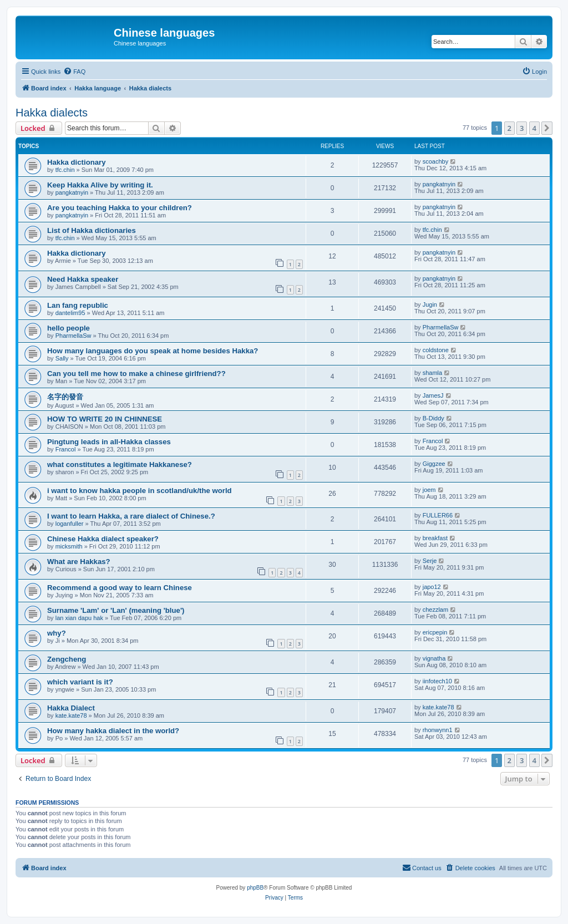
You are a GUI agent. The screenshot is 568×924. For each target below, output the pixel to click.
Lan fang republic (78, 305)
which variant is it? (80, 682)
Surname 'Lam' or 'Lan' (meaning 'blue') (116, 610)
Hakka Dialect (71, 708)
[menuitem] (74, 72)
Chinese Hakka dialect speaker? (103, 539)
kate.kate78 (71, 715)
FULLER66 (438, 515)
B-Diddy (433, 418)
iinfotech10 (437, 681)
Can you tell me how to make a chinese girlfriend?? (136, 374)
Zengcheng (67, 659)
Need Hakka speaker (83, 279)
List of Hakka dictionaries (92, 230)
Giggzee (434, 464)
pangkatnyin (72, 192)
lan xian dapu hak (79, 618)
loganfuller (70, 524)
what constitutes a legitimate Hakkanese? (120, 464)
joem (429, 490)
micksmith (69, 546)
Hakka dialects (52, 113)
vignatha (434, 658)
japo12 (432, 587)
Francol (66, 449)
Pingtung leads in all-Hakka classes (109, 442)
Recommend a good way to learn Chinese (120, 588)
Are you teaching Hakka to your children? (120, 208)
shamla (432, 373)
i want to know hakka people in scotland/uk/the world (140, 491)
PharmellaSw (73, 336)
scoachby (435, 161)
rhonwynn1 (438, 730)
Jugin (430, 304)
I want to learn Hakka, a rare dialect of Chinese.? (131, 516)
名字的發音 (65, 397)
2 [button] (509, 128)
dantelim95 (70, 313)
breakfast (435, 538)
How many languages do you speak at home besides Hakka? (153, 351)
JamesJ (433, 395)
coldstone (436, 350)
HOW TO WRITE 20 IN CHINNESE (105, 419)
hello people (69, 328)
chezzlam (435, 610)
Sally (62, 358)
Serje (430, 561)
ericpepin (435, 632)
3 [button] (522, 128)
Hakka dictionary (77, 162)
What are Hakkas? (79, 562)
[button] (547, 128)
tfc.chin (65, 170)
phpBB (255, 888)
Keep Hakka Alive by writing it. (100, 185)
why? (57, 633)
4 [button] (534, 128)
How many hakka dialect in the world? (113, 731)
